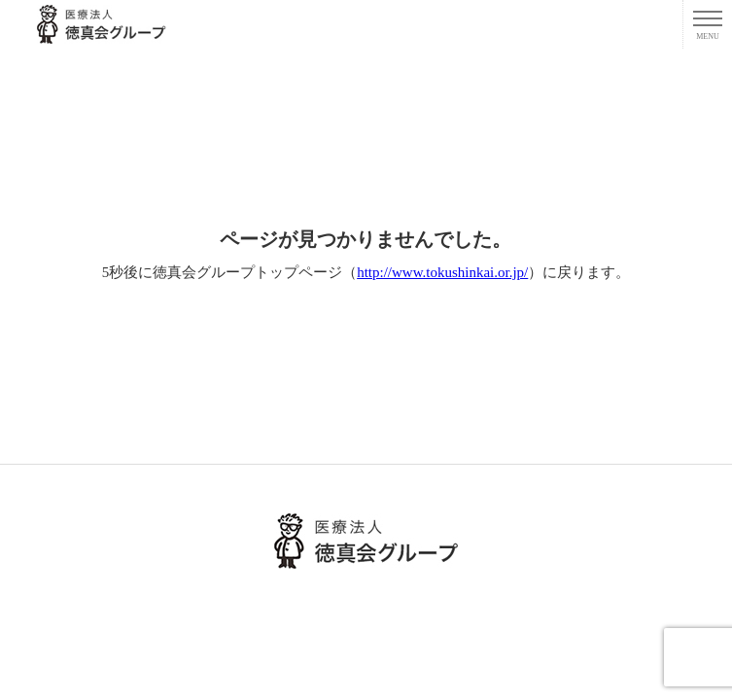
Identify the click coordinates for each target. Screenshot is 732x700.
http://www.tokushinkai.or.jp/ (442, 272)
